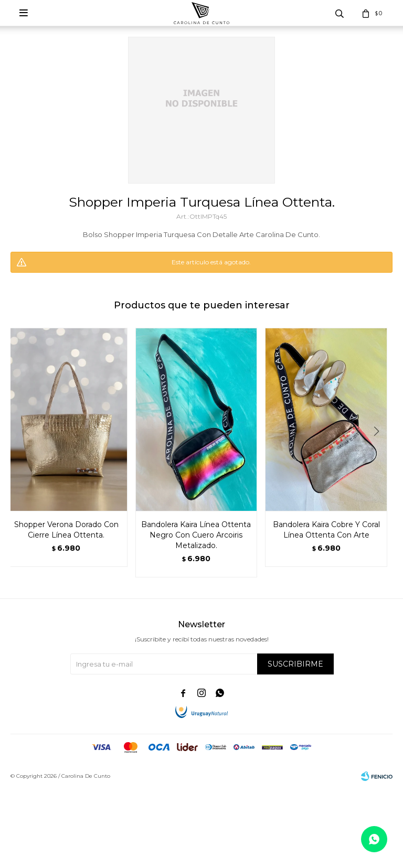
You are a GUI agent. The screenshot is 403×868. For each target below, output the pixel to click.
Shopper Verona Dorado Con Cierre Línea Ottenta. (66, 530)
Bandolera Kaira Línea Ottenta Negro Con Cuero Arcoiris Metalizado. (196, 535)
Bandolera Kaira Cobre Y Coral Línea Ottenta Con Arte (326, 530)
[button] (380, 453)
